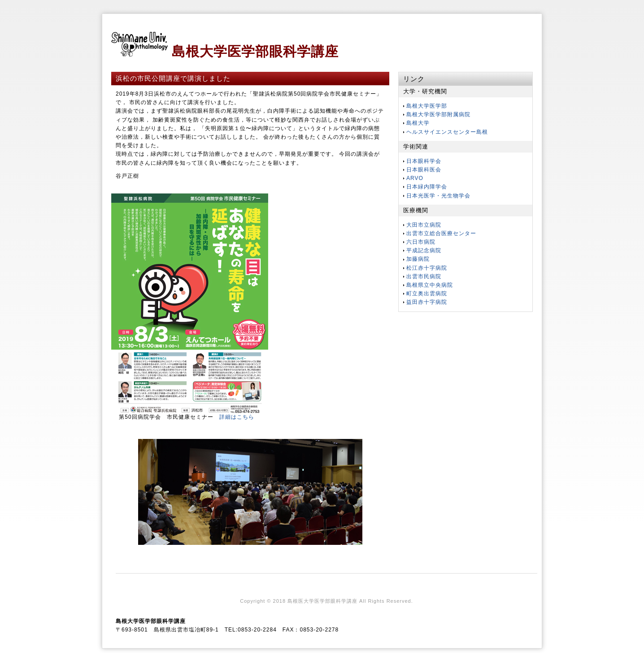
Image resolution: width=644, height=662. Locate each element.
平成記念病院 (424, 250)
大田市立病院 (424, 225)
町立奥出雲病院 (427, 294)
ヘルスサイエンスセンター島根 (447, 132)
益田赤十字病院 (427, 302)
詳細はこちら (237, 417)
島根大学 (418, 123)
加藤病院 (418, 259)
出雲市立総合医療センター (441, 233)
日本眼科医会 (424, 170)
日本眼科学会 (424, 161)
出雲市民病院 (424, 276)
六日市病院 (421, 242)
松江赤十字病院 (427, 268)
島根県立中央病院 (430, 285)
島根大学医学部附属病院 (438, 114)
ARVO (415, 178)
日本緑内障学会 (427, 187)
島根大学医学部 (427, 106)
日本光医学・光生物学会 (438, 196)
